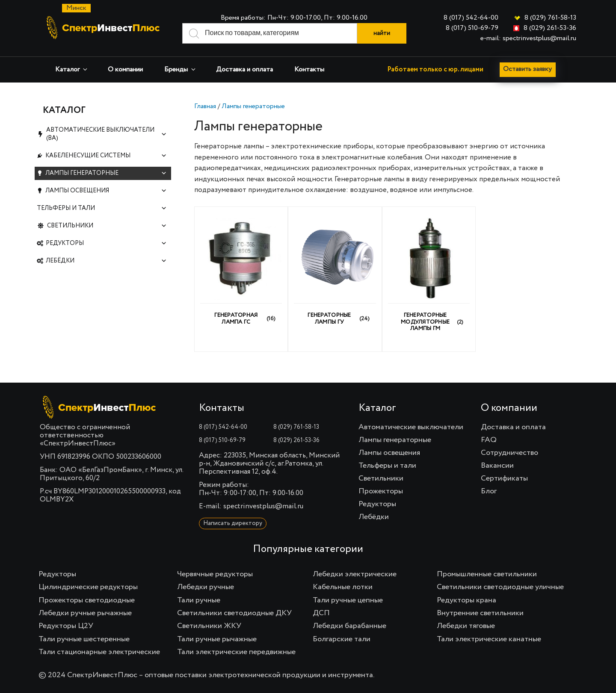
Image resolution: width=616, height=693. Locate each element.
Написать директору (233, 523)
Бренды (181, 69)
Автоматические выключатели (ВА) (107, 134)
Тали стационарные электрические (99, 652)
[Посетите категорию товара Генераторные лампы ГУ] (335, 276)
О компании (125, 70)
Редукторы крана (466, 600)
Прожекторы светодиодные (87, 600)
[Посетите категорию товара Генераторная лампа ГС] (241, 276)
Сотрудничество (509, 453)
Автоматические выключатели (411, 427)
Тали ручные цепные (348, 600)
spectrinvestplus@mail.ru (263, 506)
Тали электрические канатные (489, 639)
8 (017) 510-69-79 (472, 28)
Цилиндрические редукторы (88, 587)
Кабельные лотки (343, 587)
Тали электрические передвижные (236, 652)
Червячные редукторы (215, 574)
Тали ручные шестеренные (84, 639)
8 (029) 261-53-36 (550, 28)
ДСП (321, 613)
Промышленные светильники (487, 574)
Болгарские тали (342, 639)
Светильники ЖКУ (209, 626)
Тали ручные (199, 600)
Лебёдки (106, 261)
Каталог (72, 69)
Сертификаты (504, 478)
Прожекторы (381, 491)
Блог (489, 491)
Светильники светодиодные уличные (500, 587)
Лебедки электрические (355, 574)
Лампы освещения (106, 191)
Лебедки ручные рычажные (85, 613)
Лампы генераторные (253, 106)
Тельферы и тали (102, 208)
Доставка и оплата (244, 70)
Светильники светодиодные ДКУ (234, 613)
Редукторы (106, 243)
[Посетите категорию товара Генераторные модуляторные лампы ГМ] (429, 279)
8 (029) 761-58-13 (550, 18)
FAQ (489, 440)
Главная (205, 106)
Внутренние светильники (480, 613)
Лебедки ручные (206, 587)
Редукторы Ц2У (66, 626)
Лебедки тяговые (466, 626)
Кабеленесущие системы (106, 156)
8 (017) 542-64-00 (471, 18)
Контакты (309, 70)
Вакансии (497, 466)
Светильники (107, 226)
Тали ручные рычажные (217, 639)
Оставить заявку (529, 70)
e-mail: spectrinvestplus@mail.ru (528, 38)
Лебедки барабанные (349, 626)
